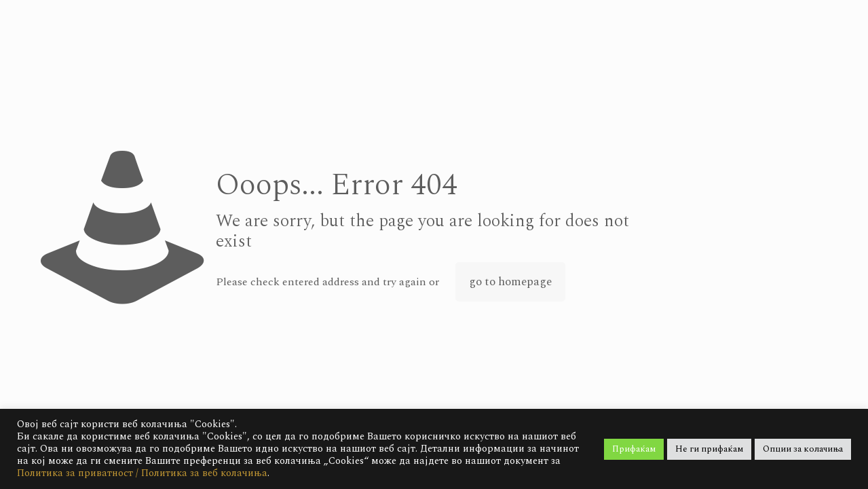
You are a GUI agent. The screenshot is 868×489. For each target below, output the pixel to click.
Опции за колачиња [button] (803, 449)
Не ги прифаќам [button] (709, 449)
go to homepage (510, 282)
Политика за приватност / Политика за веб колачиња (142, 473)
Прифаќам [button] (634, 449)
